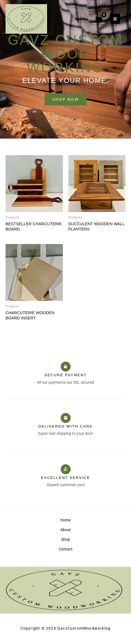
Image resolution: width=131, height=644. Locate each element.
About (66, 530)
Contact (66, 549)
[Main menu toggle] (115, 19)
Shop (66, 539)
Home (65, 520)
